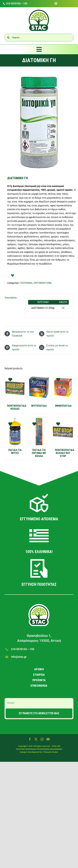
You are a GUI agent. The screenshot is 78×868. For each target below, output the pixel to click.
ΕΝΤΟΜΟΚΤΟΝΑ (43, 283)
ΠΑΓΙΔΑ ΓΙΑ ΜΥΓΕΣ (15, 451)
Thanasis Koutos (51, 752)
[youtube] (48, 739)
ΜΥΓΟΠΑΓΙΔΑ (39, 406)
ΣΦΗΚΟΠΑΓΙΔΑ (63, 406)
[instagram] (42, 739)
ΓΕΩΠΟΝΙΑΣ (26, 283)
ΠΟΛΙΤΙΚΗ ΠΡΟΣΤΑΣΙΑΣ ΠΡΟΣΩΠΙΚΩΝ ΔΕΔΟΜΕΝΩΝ (39, 749)
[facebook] (30, 739)
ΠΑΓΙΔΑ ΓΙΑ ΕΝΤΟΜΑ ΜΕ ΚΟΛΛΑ (39, 453)
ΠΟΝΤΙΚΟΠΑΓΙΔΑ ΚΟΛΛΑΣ (17, 407)
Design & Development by (31, 752)
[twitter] (36, 739)
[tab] (14, 298)
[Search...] (39, 38)
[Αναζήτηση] (8, 38)
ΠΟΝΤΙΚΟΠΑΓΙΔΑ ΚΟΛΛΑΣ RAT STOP (65, 453)
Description (11, 298)
